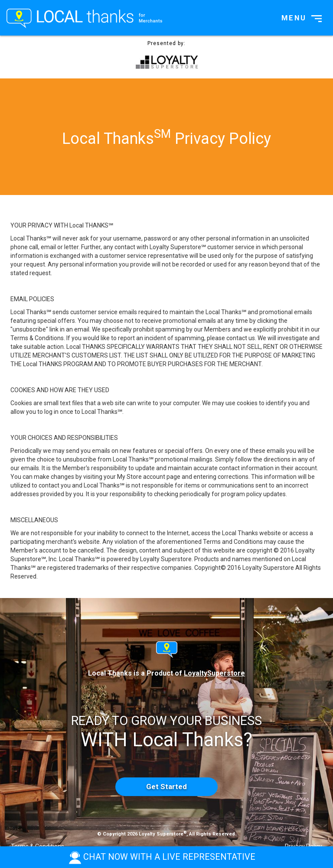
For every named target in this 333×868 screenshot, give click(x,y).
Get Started (166, 787)
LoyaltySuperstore (214, 673)
